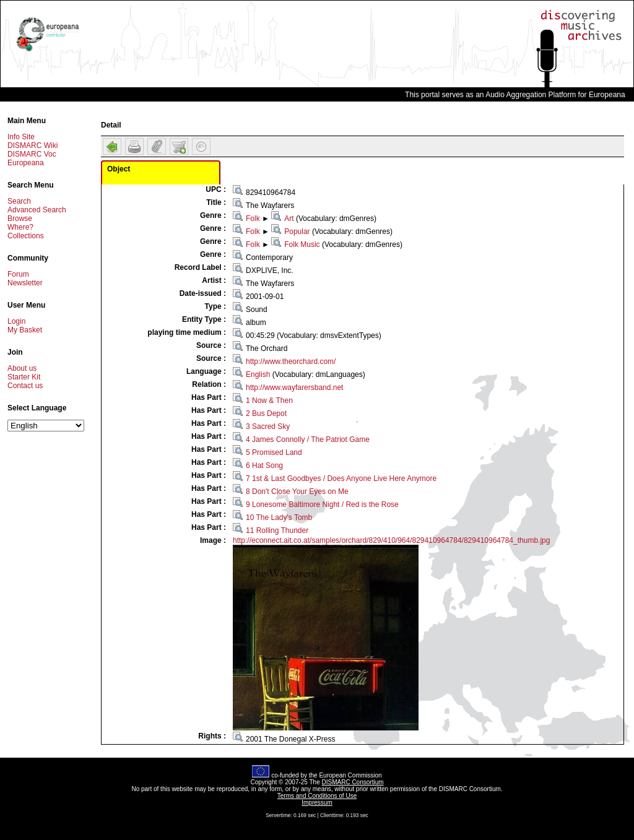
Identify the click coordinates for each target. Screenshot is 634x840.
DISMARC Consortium (353, 782)
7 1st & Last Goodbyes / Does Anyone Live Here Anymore (341, 478)
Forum (18, 274)
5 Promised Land (274, 452)
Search (19, 201)
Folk (253, 219)
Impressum (317, 803)
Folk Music (302, 245)
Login (16, 321)
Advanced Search (37, 210)
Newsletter (25, 283)
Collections (26, 236)
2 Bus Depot (266, 414)
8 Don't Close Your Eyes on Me (297, 491)
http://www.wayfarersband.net (294, 388)
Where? (20, 227)
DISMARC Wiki (33, 145)
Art (289, 219)
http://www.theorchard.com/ (291, 362)
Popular (297, 232)
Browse (20, 219)
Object (119, 169)
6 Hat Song (264, 465)
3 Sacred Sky (268, 426)
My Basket (25, 330)
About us (22, 368)
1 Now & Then (269, 401)
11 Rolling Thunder (277, 530)
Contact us (25, 386)
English (258, 375)
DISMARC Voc (32, 154)
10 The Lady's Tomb (279, 517)
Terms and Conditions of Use (317, 796)
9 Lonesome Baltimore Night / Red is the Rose (322, 504)
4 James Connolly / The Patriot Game (308, 439)
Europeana (26, 163)
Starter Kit (24, 377)
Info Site (21, 137)
